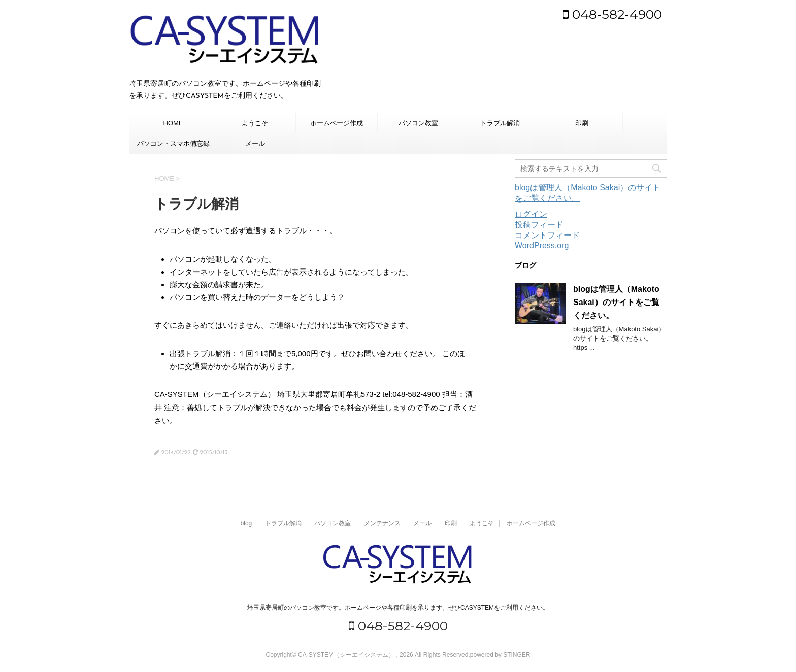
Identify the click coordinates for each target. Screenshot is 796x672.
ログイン (531, 214)
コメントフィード (547, 235)
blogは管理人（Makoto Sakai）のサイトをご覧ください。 (616, 302)
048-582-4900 (612, 14)
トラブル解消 (500, 123)
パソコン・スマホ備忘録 (173, 143)
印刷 (582, 123)
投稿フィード (539, 225)
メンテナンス (382, 523)
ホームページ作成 (337, 123)
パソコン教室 (418, 123)
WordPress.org (542, 245)
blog (246, 523)
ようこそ (255, 123)
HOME (173, 123)
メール (255, 143)
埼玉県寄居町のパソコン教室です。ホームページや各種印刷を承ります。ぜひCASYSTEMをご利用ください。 (398, 608)
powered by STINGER (500, 655)
